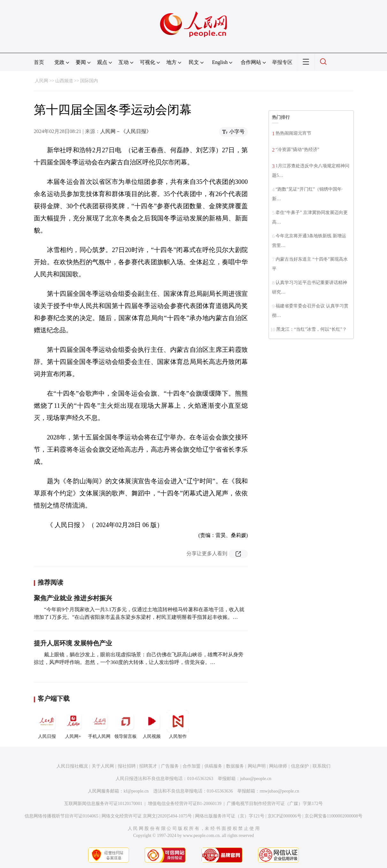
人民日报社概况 (72, 766)
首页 (39, 62)
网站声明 (257, 766)
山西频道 (64, 81)
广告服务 (170, 766)
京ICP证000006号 (285, 816)
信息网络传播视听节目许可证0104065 (61, 816)
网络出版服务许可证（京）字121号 (230, 816)
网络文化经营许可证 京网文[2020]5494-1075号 (147, 816)
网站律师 (278, 766)
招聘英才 (148, 766)
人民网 (42, 81)
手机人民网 (99, 724)
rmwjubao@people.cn (279, 791)
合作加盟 (192, 766)
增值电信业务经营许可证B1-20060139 (185, 804)
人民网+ (73, 724)
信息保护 (300, 766)
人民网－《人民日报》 (126, 131)
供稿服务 (213, 766)
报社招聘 (127, 766)
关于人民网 (103, 766)
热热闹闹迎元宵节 (293, 133)
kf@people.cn (136, 791)
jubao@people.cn (256, 779)
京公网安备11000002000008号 (334, 816)
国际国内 (89, 81)
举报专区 (282, 62)
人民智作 (178, 724)
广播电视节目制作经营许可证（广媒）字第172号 (275, 804)
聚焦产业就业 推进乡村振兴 (73, 598)
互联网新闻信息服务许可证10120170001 (103, 804)
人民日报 (47, 724)
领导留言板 (125, 724)
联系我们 (322, 766)
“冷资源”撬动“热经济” (297, 150)
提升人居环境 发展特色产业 (73, 643)
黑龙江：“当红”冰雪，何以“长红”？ (311, 329)
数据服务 (235, 766)
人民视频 (152, 724)
